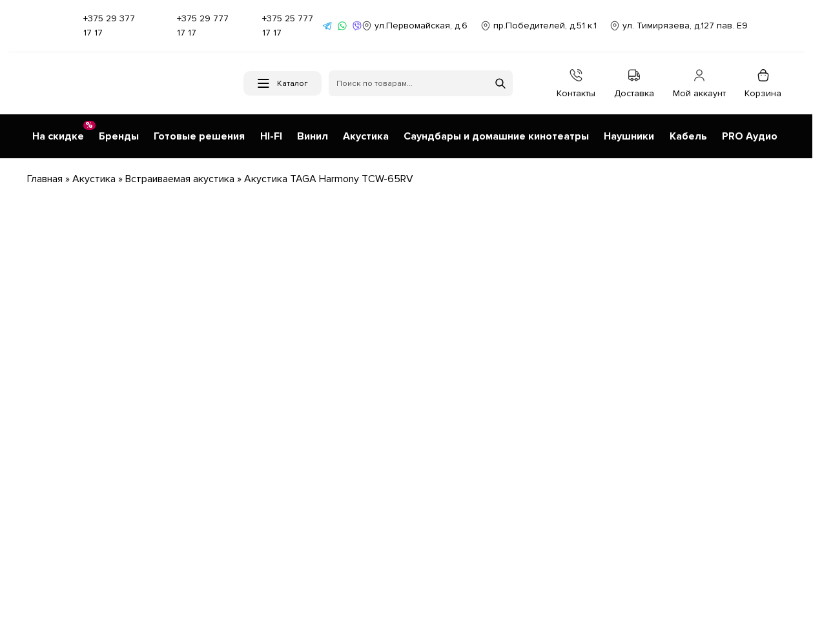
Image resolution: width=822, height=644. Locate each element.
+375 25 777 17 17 (282, 26)
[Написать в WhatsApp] (342, 26)
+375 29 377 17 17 (100, 26)
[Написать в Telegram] (327, 26)
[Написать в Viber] (357, 26)
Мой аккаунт (699, 84)
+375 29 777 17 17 (193, 26)
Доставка (634, 84)
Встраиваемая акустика (180, 174)
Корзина (763, 84)
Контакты (576, 84)
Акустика (94, 174)
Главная (45, 174)
